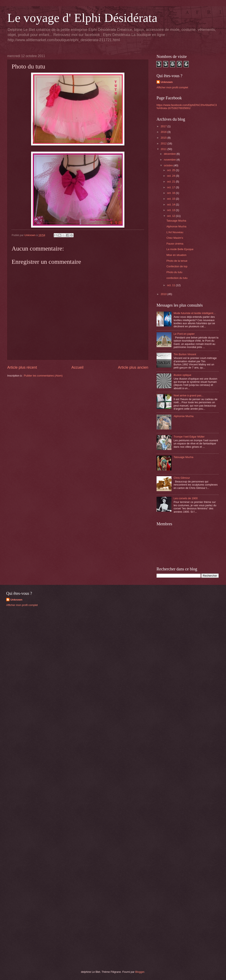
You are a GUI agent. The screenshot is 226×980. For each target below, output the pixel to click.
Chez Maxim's (175, 238)
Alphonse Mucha (176, 226)
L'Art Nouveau (175, 232)
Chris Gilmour (182, 478)
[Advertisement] (37, 639)
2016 (164, 132)
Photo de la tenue (177, 261)
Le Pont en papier (184, 334)
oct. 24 (171, 176)
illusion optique (182, 375)
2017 (164, 126)
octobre (169, 165)
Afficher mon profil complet (172, 87)
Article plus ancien (133, 367)
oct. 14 (171, 205)
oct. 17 (171, 187)
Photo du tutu (174, 272)
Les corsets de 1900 (186, 498)
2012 (164, 143)
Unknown (167, 82)
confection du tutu (177, 278)
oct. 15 (171, 199)
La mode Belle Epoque (180, 249)
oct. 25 (171, 170)
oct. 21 (171, 182)
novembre (170, 160)
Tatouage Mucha (176, 221)
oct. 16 (171, 193)
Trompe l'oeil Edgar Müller (189, 437)
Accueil (77, 367)
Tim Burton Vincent (185, 354)
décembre (170, 154)
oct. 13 (171, 210)
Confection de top (177, 266)
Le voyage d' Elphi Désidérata (82, 18)
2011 (164, 149)
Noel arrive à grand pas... (189, 395)
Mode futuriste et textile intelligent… (195, 313)
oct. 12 (171, 216)
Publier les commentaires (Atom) (43, 376)
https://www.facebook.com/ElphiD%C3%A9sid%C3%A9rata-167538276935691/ (187, 107)
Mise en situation (177, 255)
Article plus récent (22, 367)
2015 (164, 138)
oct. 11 (171, 285)
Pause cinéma (175, 244)
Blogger (140, 972)
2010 (164, 294)
